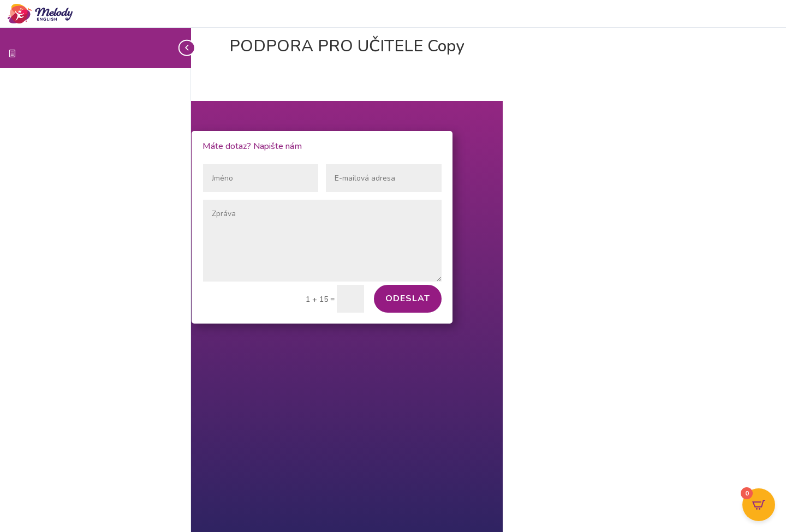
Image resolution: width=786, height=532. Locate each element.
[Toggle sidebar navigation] (188, 48)
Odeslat (408, 298)
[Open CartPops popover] (759, 505)
